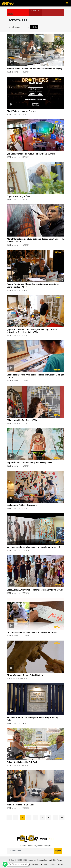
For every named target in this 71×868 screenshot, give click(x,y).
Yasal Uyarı (44, 864)
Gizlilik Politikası (32, 864)
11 (62, 818)
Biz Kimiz (53, 864)
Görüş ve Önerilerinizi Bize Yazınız (50, 860)
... (16, 818)
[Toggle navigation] (67, 3)
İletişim (61, 864)
